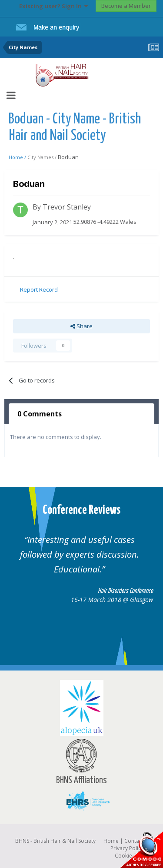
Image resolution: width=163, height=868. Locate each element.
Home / (18, 157)
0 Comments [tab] (40, 414)
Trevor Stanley (67, 207)
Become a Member (126, 6)
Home (111, 841)
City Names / (43, 157)
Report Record (39, 289)
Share (81, 326)
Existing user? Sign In (53, 6)
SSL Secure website (141, 850)
